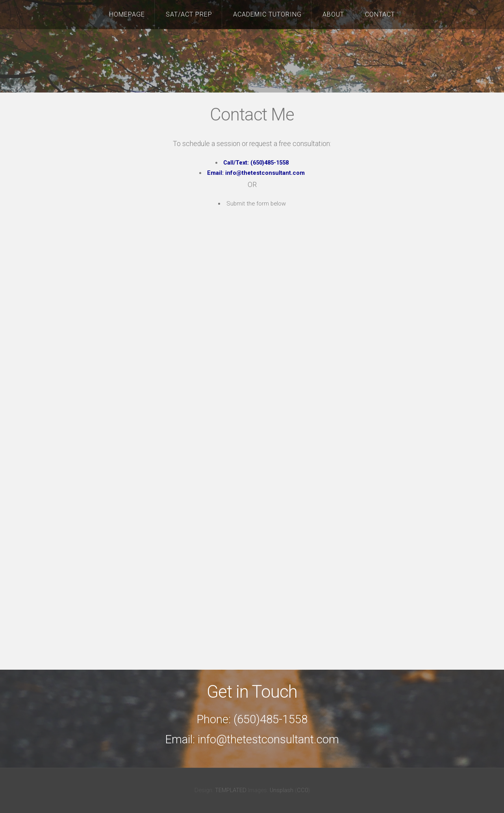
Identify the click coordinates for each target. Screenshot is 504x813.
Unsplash (282, 790)
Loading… (252, 432)
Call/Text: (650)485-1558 (256, 163)
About (333, 14)
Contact (380, 14)
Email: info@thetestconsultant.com (256, 173)
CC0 (302, 790)
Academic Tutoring (267, 14)
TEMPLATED (231, 790)
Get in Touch (252, 692)
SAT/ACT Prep (189, 14)
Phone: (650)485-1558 (252, 719)
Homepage (127, 14)
